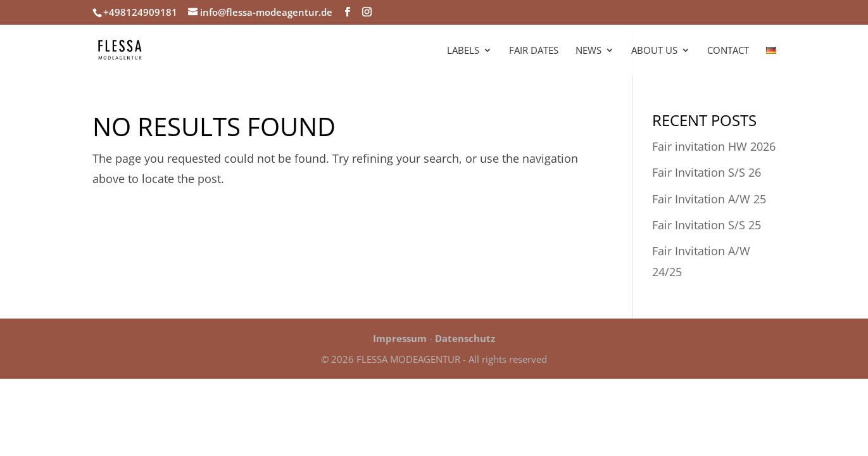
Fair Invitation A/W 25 (709, 199)
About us (654, 51)
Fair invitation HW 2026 (714, 146)
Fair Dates (534, 51)
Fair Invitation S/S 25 (707, 225)
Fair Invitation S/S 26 (707, 172)
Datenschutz (465, 338)
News (588, 51)
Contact (728, 51)
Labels (463, 51)
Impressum (400, 338)
